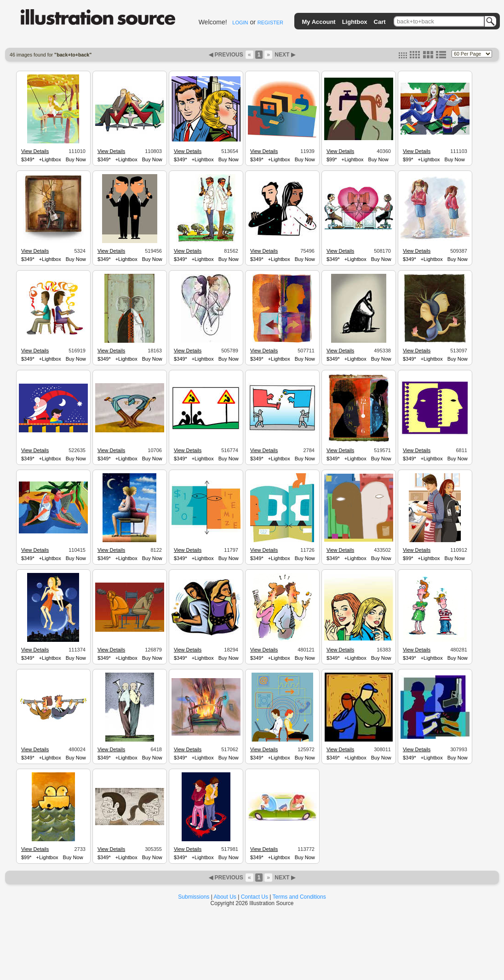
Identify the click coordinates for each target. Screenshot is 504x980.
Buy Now (76, 159)
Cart (380, 22)
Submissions (194, 897)
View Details (35, 151)
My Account (318, 22)
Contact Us (255, 897)
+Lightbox (50, 159)
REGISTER (270, 23)
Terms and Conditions (299, 897)
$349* (28, 159)
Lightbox (355, 22)
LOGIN (240, 23)
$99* (332, 159)
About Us (225, 897)
